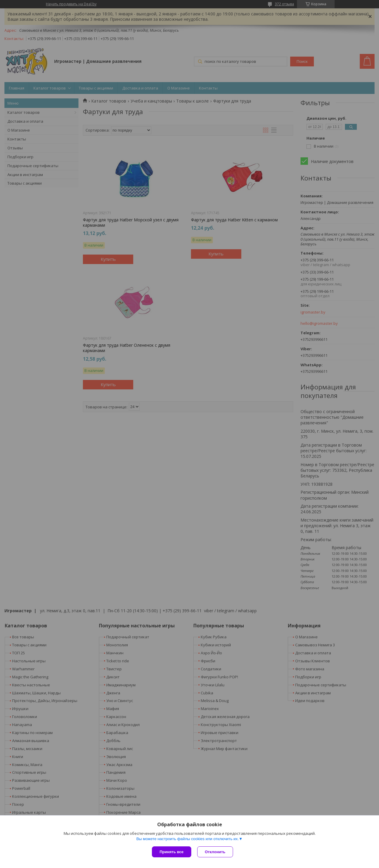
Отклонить (215, 852)
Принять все (172, 852)
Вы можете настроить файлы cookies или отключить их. (187, 839)
